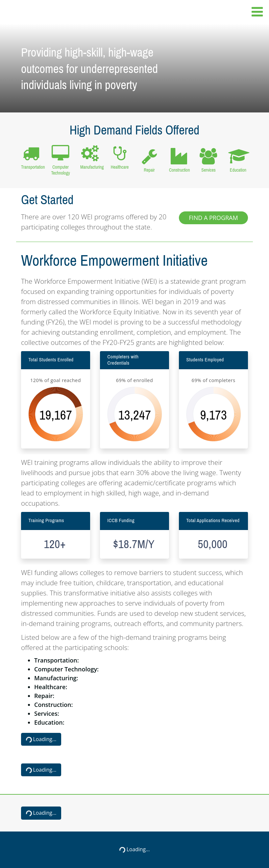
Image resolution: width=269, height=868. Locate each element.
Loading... (40, 740)
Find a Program (213, 218)
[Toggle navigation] (255, 12)
